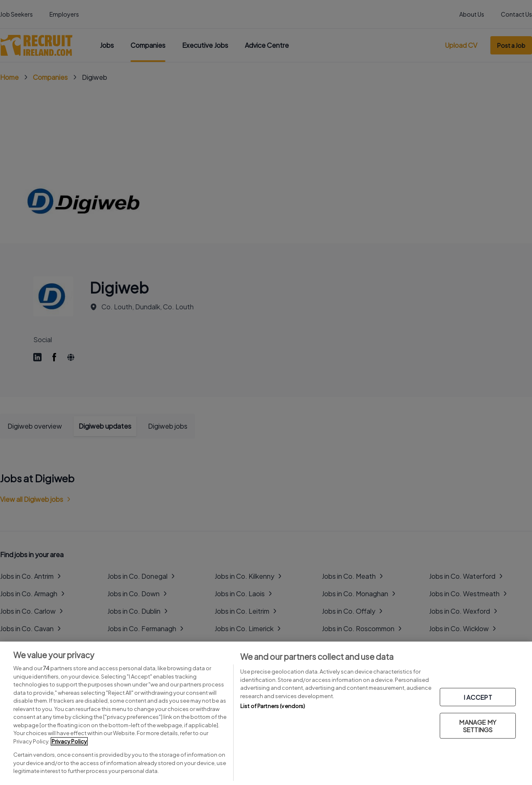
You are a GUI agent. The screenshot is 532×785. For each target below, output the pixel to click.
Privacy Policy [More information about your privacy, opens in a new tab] (69, 741)
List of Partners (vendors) (273, 706)
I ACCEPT (478, 697)
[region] (266, 713)
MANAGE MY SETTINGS (478, 725)
